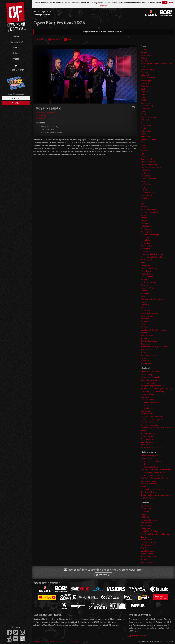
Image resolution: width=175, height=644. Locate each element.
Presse (16, 59)
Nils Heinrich (146, 411)
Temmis (144, 338)
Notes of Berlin (147, 414)
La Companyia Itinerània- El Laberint (156, 470)
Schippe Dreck (147, 316)
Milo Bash (145, 251)
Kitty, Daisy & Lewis (149, 209)
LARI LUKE (145, 226)
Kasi (143, 204)
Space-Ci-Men (147, 554)
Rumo (143, 307)
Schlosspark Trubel (149, 481)
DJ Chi (144, 114)
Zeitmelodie (146, 363)
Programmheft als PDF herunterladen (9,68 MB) (103, 32)
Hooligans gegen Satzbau (151, 386)
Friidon (144, 148)
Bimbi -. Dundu (147, 509)
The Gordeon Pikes (149, 556)
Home (16, 36)
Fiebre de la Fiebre (148, 139)
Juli (142, 201)
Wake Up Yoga (147, 562)
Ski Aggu (144, 327)
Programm (16, 42)
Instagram (41, 115)
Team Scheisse (147, 335)
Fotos (68, 39)
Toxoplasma (146, 349)
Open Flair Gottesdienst (151, 542)
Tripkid (144, 352)
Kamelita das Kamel (149, 520)
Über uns (75, 642)
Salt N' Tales (146, 310)
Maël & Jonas (146, 232)
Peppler (144, 279)
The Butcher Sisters (149, 341)
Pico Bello (145, 548)
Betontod (145, 75)
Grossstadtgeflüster (149, 165)
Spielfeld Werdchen (149, 484)
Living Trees (146, 528)
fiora (143, 142)
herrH (143, 464)
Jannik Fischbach (148, 193)
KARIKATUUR (147, 523)
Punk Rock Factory (148, 282)
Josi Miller (145, 198)
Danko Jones (146, 103)
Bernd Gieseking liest (149, 456)
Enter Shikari (146, 131)
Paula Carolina (147, 277)
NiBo (143, 263)
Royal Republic (147, 305)
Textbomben (146, 445)
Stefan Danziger (148, 436)
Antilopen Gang (147, 69)
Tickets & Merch (16, 68)
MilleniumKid (146, 249)
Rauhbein (145, 293)
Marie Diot (145, 405)
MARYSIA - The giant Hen (152, 531)
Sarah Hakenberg (148, 433)
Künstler (39, 39)
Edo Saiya (145, 120)
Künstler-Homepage (45, 112)
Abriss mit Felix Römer (150, 372)
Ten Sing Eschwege (149, 492)
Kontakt (64, 642)
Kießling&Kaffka (147, 394)
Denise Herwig (147, 106)
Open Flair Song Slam (150, 425)
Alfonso (144, 58)
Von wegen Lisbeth (149, 355)
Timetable (54, 39)
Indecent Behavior (148, 179)
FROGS (144, 151)
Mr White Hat (146, 260)
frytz (143, 153)
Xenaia (144, 358)
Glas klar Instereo (148, 162)
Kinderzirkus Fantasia (149, 467)
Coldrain (144, 92)
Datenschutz (52, 642)
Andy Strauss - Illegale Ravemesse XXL (157, 64)
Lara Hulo (145, 223)
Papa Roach (146, 271)
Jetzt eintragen (103, 575)
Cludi (143, 89)
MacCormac (146, 229)
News (16, 48)
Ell (142, 123)
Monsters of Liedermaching (152, 254)
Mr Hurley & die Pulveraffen (152, 257)
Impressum (38, 642)
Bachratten (145, 72)
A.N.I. (143, 67)
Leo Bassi (145, 397)
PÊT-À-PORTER (148, 545)
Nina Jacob (145, 265)
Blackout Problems (149, 78)
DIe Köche (145, 512)
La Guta (144, 221)
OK (165, 3)
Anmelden (16, 103)
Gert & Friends (147, 159)
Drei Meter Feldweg (149, 117)
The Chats (145, 344)
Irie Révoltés (146, 184)
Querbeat (145, 285)
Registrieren (16, 98)
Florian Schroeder (148, 383)
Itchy (143, 187)
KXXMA (144, 218)
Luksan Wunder (147, 400)
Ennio (143, 128)
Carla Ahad (146, 83)
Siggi (143, 324)
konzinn (144, 215)
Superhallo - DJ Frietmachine (153, 489)
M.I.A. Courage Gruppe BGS (152, 475)
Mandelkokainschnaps (150, 235)
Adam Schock (147, 55)
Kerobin (144, 207)
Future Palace (146, 156)
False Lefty (145, 137)
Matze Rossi (146, 243)
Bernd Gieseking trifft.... (150, 380)
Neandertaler (146, 540)
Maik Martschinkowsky (150, 403)
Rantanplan (146, 291)
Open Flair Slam (148, 422)
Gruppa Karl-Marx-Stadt (151, 167)
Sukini (143, 486)
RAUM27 (145, 296)
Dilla (143, 111)
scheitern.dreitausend (150, 313)
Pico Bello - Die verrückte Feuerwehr (156, 478)
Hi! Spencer (146, 176)
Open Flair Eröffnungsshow (152, 419)
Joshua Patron (147, 195)
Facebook (41, 118)
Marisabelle (146, 240)
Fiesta (143, 514)
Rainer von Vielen (148, 288)
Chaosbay (145, 86)
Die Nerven (146, 109)
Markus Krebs (146, 408)
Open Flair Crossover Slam (152, 417)
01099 (144, 50)
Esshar (144, 134)
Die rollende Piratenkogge (152, 461)
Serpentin (145, 321)
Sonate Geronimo (148, 551)
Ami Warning (146, 61)
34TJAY (144, 53)
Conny (144, 95)
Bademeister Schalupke (151, 377)
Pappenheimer (147, 274)
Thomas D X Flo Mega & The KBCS (155, 347)
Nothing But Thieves (149, 268)
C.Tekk (144, 100)
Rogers (144, 302)
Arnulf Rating (146, 374)
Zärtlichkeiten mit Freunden (152, 447)
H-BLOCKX (146, 170)
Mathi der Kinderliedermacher (153, 472)
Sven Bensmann (148, 442)
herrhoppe (145, 173)
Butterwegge (146, 81)
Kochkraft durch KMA (150, 212)
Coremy (144, 97)
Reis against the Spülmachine (153, 299)
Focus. (143, 145)
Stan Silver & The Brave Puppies (154, 330)
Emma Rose (146, 125)
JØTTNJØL (145, 517)
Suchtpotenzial (147, 439)
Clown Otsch (146, 458)
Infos (16, 53)
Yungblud (145, 361)
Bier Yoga (145, 506)
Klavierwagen (146, 526)
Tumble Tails (146, 559)
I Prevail (144, 181)
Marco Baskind (147, 237)
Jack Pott (144, 190)
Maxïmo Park (146, 246)
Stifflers (144, 333)
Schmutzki (145, 319)
